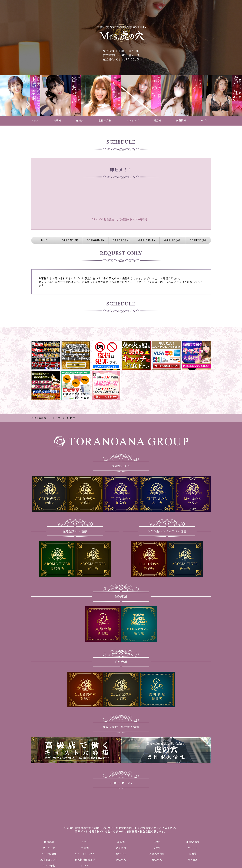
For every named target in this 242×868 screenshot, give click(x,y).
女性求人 (121, 859)
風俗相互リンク (49, 859)
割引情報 (121, 847)
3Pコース (121, 853)
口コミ (85, 865)
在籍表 (157, 841)
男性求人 (157, 859)
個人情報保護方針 (85, 859)
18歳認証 (49, 841)
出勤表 (121, 841)
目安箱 (193, 853)
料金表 (85, 847)
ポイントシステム (85, 853)
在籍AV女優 (193, 841)
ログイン (193, 847)
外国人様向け (157, 853)
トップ (85, 841)
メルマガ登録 (49, 853)
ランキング (49, 847)
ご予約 (157, 847)
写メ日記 (193, 859)
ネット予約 (49, 865)
